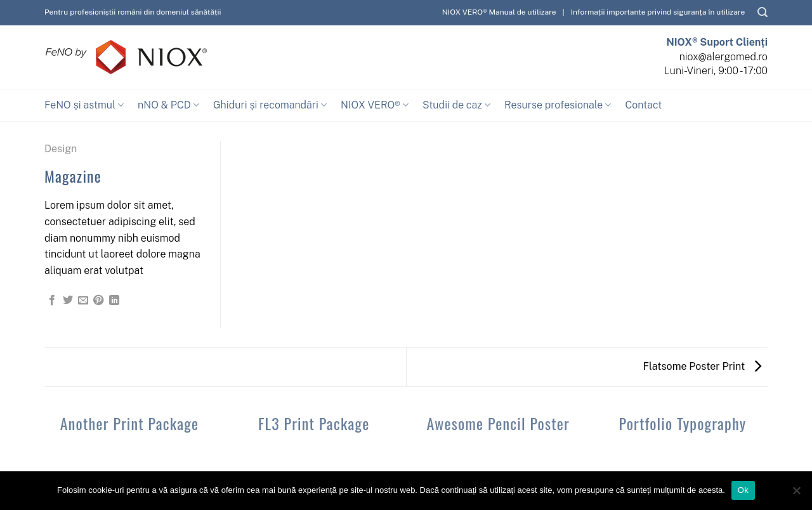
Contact (643, 105)
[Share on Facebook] (52, 301)
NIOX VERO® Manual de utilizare (499, 12)
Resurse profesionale (558, 105)
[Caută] (763, 12)
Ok (743, 490)
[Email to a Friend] (83, 301)
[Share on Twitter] (68, 301)
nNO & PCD (168, 105)
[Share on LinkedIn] (114, 301)
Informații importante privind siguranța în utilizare (658, 12)
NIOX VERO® (375, 105)
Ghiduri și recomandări (270, 105)
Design (61, 149)
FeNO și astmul (84, 105)
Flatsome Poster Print (702, 366)
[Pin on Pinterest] (98, 301)
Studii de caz (456, 105)
